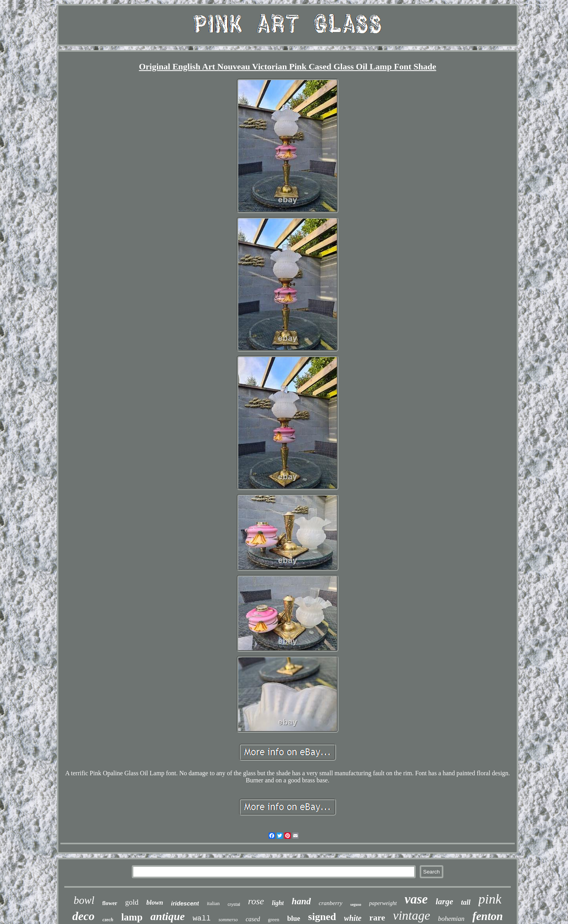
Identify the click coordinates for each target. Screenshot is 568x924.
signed (322, 917)
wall (202, 918)
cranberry (331, 903)
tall (466, 902)
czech (108, 920)
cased (253, 919)
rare (377, 917)
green (274, 919)
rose (256, 901)
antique (167, 916)
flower (110, 903)
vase (416, 899)
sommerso (228, 920)
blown (155, 902)
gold (132, 902)
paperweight (383, 903)
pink (490, 899)
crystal (234, 904)
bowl (84, 900)
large (444, 902)
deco (83, 916)
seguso (356, 904)
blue (294, 918)
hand (301, 901)
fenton (487, 916)
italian (213, 903)
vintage (411, 915)
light (278, 903)
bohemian (451, 919)
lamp (132, 917)
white (353, 918)
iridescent (185, 903)
